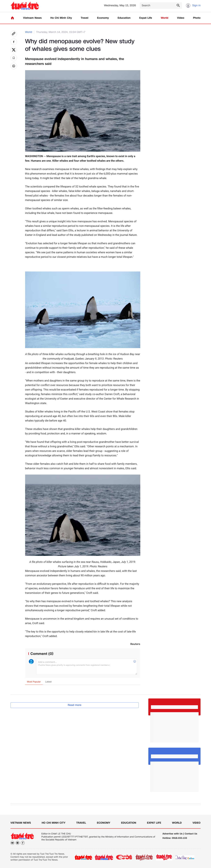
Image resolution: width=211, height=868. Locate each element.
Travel (84, 18)
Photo (197, 18)
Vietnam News (32, 18)
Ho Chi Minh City (61, 18)
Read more (75, 705)
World (165, 18)
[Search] (161, 6)
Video (181, 18)
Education (124, 18)
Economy (103, 18)
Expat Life (146, 18)
